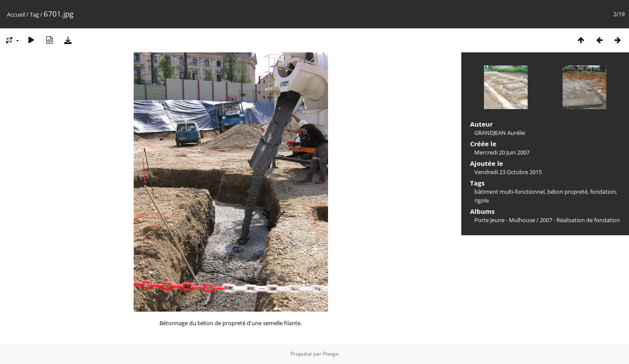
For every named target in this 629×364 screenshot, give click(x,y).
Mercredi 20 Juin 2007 (502, 152)
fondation (603, 192)
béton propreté (567, 192)
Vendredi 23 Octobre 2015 (508, 172)
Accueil (16, 14)
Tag (34, 14)
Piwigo (331, 354)
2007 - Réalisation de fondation (580, 220)
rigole (482, 200)
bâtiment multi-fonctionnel (510, 192)
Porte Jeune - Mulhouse (505, 220)
